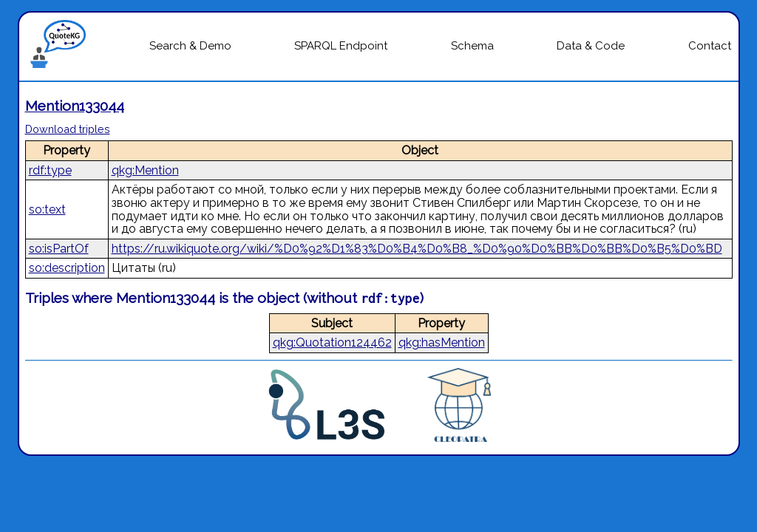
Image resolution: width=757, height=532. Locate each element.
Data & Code (591, 46)
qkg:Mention (145, 170)
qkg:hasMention (442, 342)
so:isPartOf (59, 249)
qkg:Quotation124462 (332, 342)
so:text (47, 209)
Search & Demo (190, 46)
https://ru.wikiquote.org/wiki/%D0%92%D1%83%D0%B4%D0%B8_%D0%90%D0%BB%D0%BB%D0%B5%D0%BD (417, 249)
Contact (710, 46)
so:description (67, 268)
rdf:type (50, 170)
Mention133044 (75, 106)
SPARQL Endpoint (341, 46)
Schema (472, 46)
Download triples (68, 129)
